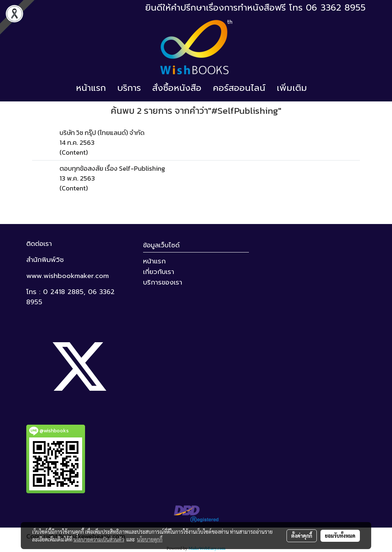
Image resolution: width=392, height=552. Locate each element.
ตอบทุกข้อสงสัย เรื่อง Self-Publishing (112, 168)
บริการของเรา (163, 282)
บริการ (129, 88)
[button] (319, 88)
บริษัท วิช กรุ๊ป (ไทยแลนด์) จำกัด (102, 133)
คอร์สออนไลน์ (239, 88)
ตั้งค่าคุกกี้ (302, 536)
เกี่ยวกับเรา (159, 272)
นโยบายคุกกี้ (150, 539)
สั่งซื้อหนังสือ (177, 88)
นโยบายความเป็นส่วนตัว (99, 539)
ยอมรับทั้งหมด (340, 536)
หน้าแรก (91, 88)
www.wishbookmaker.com (68, 276)
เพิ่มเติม (292, 88)
